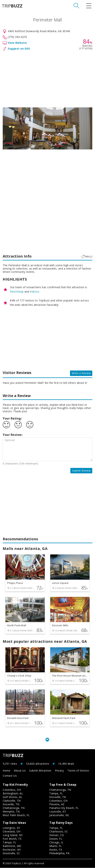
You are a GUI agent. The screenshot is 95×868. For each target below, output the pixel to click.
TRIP (12, 6)
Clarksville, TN (12, 801)
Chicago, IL (56, 843)
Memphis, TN (11, 812)
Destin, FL (56, 839)
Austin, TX (56, 850)
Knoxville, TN (11, 804)
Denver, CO (57, 835)
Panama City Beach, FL (64, 808)
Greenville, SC (11, 853)
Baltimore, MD (12, 846)
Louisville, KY (58, 812)
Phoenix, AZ (57, 804)
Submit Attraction (40, 771)
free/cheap (17, 292)
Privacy (59, 771)
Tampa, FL (56, 794)
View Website (17, 43)
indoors (35, 292)
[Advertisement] (47, 78)
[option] (47, 128)
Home (7, 771)
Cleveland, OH (12, 832)
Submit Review (81, 471)
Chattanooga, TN (14, 808)
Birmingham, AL (13, 794)
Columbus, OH (12, 790)
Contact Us (10, 776)
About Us (20, 771)
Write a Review (81, 373)
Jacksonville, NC (59, 815)
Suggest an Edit (19, 49)
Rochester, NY (12, 850)
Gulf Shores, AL (13, 797)
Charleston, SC (59, 832)
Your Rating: (12, 418)
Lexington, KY (11, 828)
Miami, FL (56, 846)
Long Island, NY (13, 835)
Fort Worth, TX (12, 839)
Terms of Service (78, 771)
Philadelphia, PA (59, 853)
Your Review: (13, 435)
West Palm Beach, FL (16, 815)
